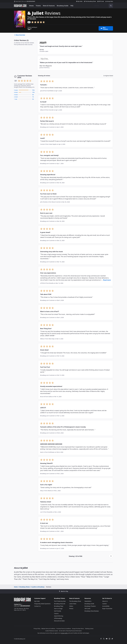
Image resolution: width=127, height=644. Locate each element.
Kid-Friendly (58, 611)
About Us (105, 601)
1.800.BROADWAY (25, 1)
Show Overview (20, 35)
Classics (56, 613)
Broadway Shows (24, 587)
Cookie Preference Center (52, 631)
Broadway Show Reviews (92, 611)
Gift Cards (101, 1)
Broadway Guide (63, 6)
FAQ (72, 6)
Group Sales (109, 1)
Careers (105, 604)
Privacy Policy (37, 629)
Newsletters (88, 601)
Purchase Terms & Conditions (64, 629)
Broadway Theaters (90, 606)
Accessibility (106, 606)
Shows (31, 6)
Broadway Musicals (60, 604)
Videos (71, 606)
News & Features (49, 6)
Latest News (73, 604)
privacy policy (64, 633)
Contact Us (17, 604)
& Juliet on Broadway (37, 587)
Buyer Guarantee (107, 609)
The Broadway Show (90, 1)
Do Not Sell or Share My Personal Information (70, 631)
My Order (79, 1)
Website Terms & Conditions (48, 629)
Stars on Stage (58, 609)
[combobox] (103, 6)
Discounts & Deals (59, 621)
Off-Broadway (58, 618)
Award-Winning (59, 616)
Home (16, 587)
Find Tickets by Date (60, 601)
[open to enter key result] (111, 6)
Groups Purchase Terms (78, 629)
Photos (71, 609)
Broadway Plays (59, 606)
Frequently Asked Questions (42, 604)
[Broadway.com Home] (20, 6)
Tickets (38, 6)
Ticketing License (89, 629)
